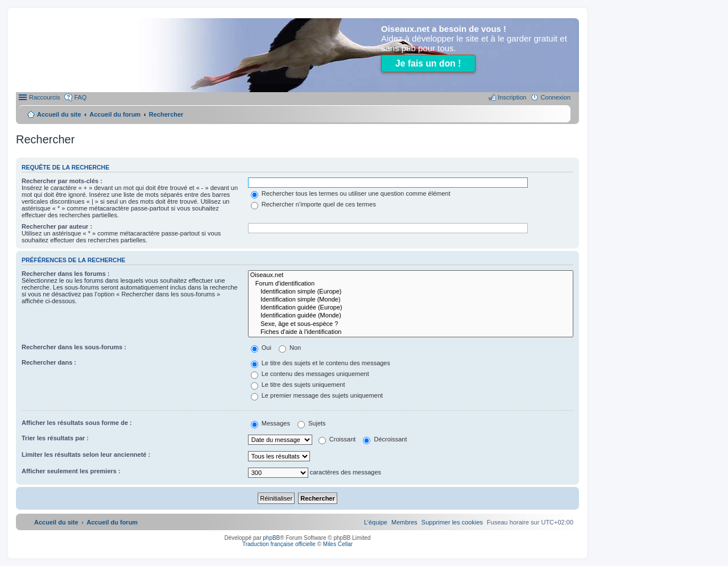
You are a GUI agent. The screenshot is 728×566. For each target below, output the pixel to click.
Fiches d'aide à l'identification (411, 332)
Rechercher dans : (49, 362)
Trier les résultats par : (55, 438)
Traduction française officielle (279, 544)
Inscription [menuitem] (512, 97)
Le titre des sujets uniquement (298, 385)
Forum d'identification (411, 284)
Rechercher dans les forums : (66, 274)
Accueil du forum (115, 114)
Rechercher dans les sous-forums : (74, 347)
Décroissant (385, 439)
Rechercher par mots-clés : (62, 181)
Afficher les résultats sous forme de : (77, 423)
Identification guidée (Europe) (411, 308)
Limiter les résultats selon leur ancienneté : (86, 455)
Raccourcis (44, 97)
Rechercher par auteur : (57, 226)
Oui (261, 348)
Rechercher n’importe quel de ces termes (313, 204)
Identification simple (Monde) (411, 300)
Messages (270, 423)
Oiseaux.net (411, 275)
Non (290, 348)
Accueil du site (59, 114)
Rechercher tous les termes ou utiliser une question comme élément (351, 193)
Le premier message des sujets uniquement (317, 395)
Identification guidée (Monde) (411, 316)
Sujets (312, 423)
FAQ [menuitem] (80, 97)
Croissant (337, 439)
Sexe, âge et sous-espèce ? (411, 324)
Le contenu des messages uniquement (310, 374)
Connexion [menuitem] (555, 97)
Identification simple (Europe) (411, 292)
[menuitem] (452, 522)
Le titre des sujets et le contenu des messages (320, 363)
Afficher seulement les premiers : (71, 471)
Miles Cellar (338, 544)
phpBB (271, 538)
